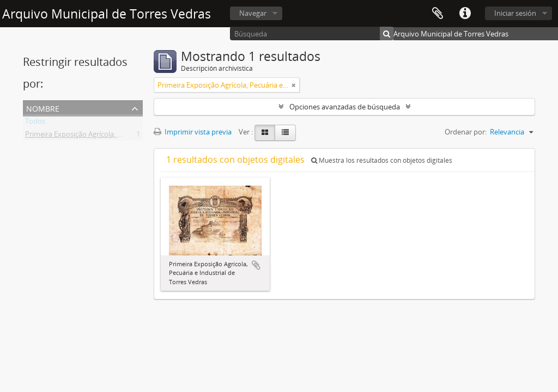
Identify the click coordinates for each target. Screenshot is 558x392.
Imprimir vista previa (193, 132)
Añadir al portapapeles (256, 265)
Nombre (43, 108)
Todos (35, 123)
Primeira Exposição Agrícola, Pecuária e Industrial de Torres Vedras (132, 136)
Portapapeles (438, 14)
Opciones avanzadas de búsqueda (345, 107)
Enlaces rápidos (465, 14)
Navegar (253, 13)
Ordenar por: (466, 132)
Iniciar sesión (515, 13)
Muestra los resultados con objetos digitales (382, 160)
